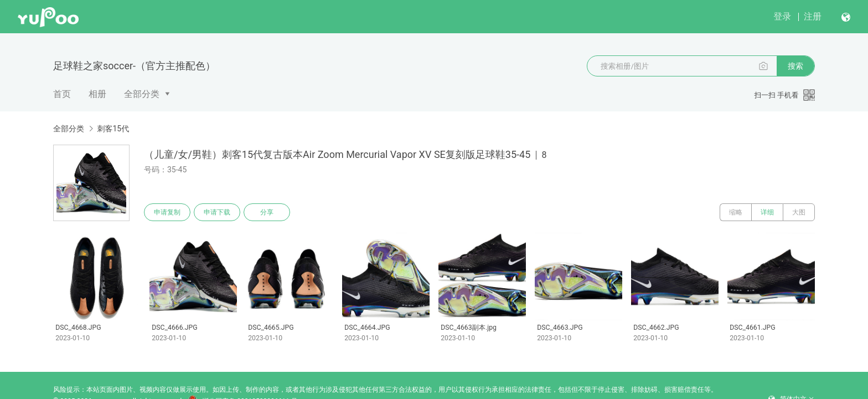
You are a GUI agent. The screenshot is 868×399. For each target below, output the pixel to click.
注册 (813, 16)
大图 (799, 212)
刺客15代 (113, 129)
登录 (782, 16)
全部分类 (142, 94)
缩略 (736, 212)
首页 (62, 94)
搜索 (795, 66)
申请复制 (167, 212)
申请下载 (217, 212)
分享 (267, 212)
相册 (97, 94)
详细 (767, 212)
